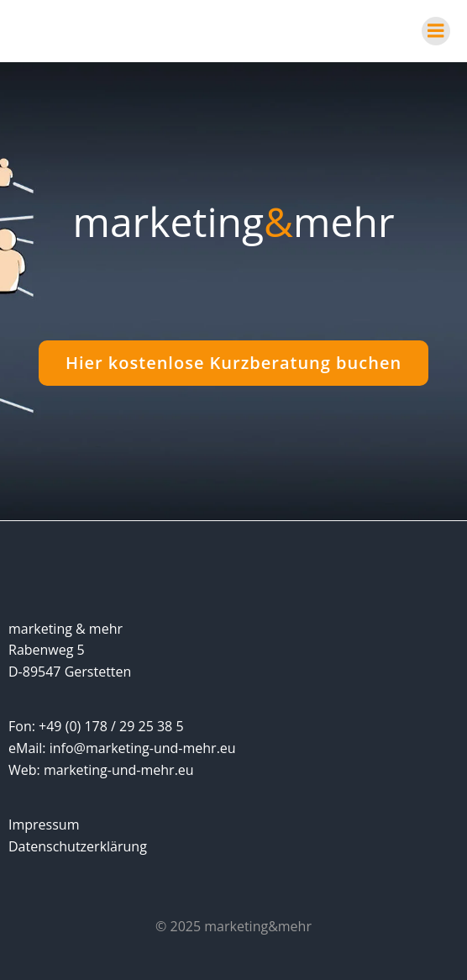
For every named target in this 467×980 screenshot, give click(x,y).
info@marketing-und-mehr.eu (143, 748)
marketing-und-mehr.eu (119, 770)
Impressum (44, 825)
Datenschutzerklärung (78, 846)
